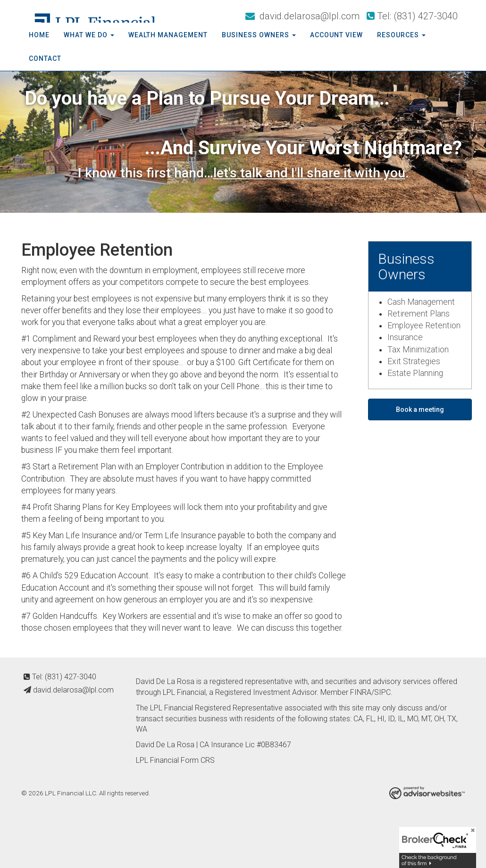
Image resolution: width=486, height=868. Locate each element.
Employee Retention (424, 325)
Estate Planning (415, 373)
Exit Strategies (414, 361)
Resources (398, 35)
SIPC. (383, 692)
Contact (45, 58)
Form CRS (198, 760)
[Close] (469, 834)
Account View (336, 35)
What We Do (86, 35)
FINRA (361, 692)
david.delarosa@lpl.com (302, 16)
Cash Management (421, 302)
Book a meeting (420, 409)
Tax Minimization (418, 350)
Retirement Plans (419, 314)
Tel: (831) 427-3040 (412, 16)
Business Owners (256, 35)
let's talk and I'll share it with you (309, 173)
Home (39, 35)
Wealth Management (168, 35)
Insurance (405, 337)
